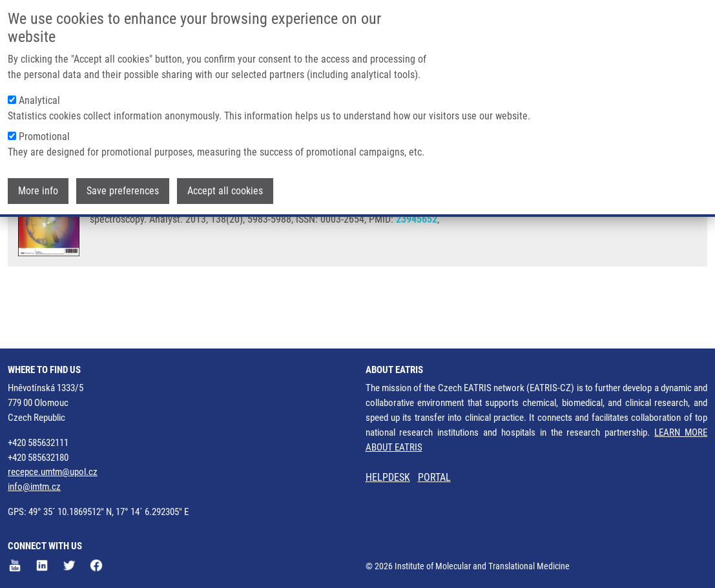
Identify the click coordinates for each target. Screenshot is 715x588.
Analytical (39, 83)
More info (38, 173)
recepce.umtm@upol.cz (53, 472)
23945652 (417, 270)
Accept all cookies (225, 173)
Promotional (44, 119)
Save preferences (123, 173)
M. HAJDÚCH (265, 234)
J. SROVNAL (159, 234)
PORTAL (434, 477)
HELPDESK (388, 477)
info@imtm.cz (34, 487)
